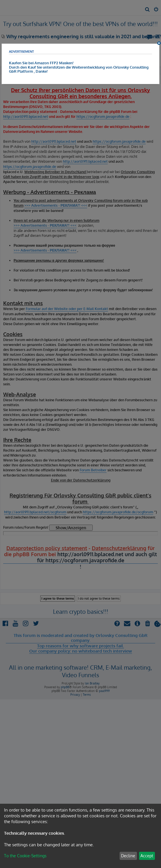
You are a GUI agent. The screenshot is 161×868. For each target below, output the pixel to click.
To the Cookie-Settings (25, 856)
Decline (128, 856)
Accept (147, 856)
